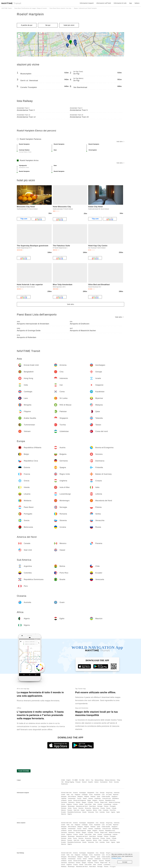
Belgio (89, 800)
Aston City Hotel (95, 207)
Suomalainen (104, 782)
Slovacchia (88, 808)
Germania (64, 802)
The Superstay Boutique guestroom (33, 246)
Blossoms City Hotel (26, 207)
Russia (108, 808)
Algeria (113, 812)
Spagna (84, 802)
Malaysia (80, 797)
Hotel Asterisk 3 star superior (30, 285)
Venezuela (91, 812)
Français (78, 782)
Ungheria (69, 804)
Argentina (89, 810)
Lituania (100, 804)
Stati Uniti (76, 810)
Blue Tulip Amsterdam (63, 285)
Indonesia (117, 793)
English (69, 780)
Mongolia (64, 797)
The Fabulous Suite (61, 246)
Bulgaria (95, 800)
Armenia (75, 793)
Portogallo (113, 806)
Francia (97, 802)
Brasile (85, 812)
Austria (70, 800)
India (68, 795)
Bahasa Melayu (99, 780)
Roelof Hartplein (30, 14)
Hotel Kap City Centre (98, 246)
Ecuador (64, 812)
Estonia (78, 802)
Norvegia (100, 806)
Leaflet (99, 56)
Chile (100, 810)
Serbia (70, 808)
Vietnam (91, 798)
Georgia (102, 793)
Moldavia (64, 806)
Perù (97, 812)
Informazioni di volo (120, 3)
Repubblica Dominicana (74, 812)
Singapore (115, 797)
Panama (70, 810)
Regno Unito (104, 802)
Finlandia (90, 802)
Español (91, 782)
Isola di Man (88, 804)
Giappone (78, 795)
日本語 (63, 780)
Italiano (96, 782)
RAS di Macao (72, 797)
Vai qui (48, 25)
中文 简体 (82, 780)
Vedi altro (120, 142)
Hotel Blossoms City (62, 207)
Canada (114, 808)
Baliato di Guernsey (114, 802)
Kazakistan (97, 795)
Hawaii (83, 810)
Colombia (106, 810)
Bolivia (95, 810)
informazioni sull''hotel (104, 3)
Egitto (118, 812)
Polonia (106, 806)
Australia (102, 812)
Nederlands (64, 784)
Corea (91, 795)
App (131, 3)
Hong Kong (109, 793)
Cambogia (85, 795)
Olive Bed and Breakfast (99, 285)
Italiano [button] (137, 3)
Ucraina (103, 808)
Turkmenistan (72, 798)
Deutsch (84, 782)
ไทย (92, 780)
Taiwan (85, 798)
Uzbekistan (98, 798)
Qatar (99, 797)
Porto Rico (113, 810)
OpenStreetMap (107, 56)
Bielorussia (96, 808)
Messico (64, 810)
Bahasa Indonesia (110, 780)
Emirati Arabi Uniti (66, 793)
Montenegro (71, 806)
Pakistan (93, 797)
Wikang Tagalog (70, 782)
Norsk (111, 782)
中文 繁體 (75, 780)
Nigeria (70, 814)
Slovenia (81, 808)
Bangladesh (91, 793)
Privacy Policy (116, 858)
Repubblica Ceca (110, 800)
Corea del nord (107, 798)
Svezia (75, 808)
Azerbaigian (83, 793)
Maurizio (64, 814)
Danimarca (71, 802)
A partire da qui (27, 25)
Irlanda (81, 804)
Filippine (87, 797)
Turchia (79, 798)
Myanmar (116, 795)
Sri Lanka (109, 795)
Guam (108, 812)
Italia (94, 804)
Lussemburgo (107, 804)
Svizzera (101, 800)
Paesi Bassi (92, 806)
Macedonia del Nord (82, 806)
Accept (125, 862)
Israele (63, 795)
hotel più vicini (69, 25)
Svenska (116, 782)
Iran (72, 795)
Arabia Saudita (106, 797)
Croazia (75, 804)
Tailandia (64, 798)
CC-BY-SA (121, 56)
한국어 (88, 780)
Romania (64, 808)
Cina (97, 793)
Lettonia (115, 804)
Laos (103, 795)
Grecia (63, 804)
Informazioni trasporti (87, 3)
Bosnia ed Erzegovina (80, 800)
